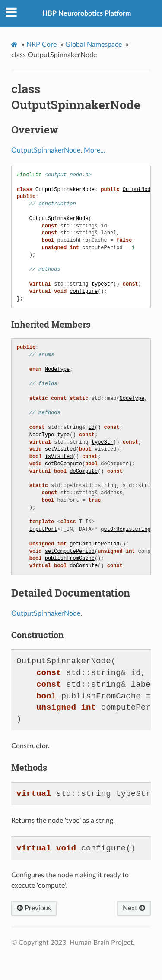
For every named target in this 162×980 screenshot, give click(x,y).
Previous (34, 908)
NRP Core (41, 45)
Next (134, 908)
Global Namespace (94, 45)
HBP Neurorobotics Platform (87, 13)
